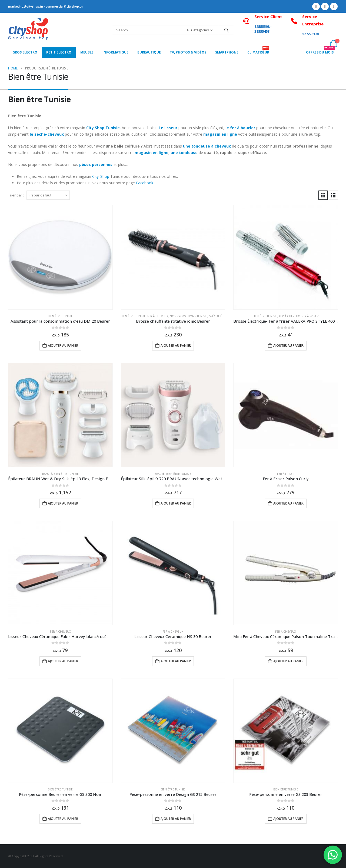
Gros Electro (25, 52)
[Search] (227, 30)
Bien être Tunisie (60, 316)
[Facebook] (316, 6)
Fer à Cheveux (158, 316)
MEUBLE (87, 52)
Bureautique (149, 52)
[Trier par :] (48, 195)
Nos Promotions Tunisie (189, 316)
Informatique (115, 52)
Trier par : (16, 195)
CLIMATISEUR (258, 51)
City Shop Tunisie (103, 128)
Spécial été (217, 316)
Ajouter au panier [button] (63, 345)
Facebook (145, 183)
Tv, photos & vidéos (188, 52)
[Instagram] (334, 6)
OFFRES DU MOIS (320, 51)
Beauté (47, 474)
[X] (325, 6)
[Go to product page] (60, 257)
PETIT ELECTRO (59, 52)
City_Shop (101, 176)
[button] (323, 195)
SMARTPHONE (227, 52)
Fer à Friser (310, 316)
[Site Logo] (28, 30)
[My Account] (322, 44)
